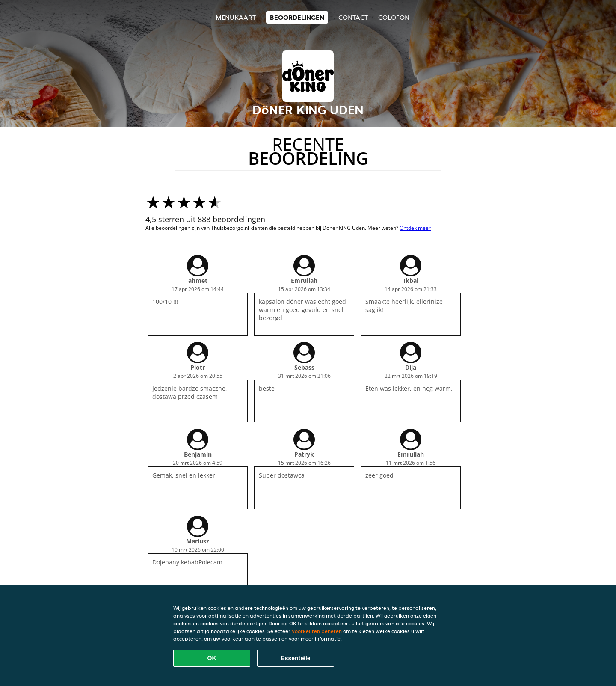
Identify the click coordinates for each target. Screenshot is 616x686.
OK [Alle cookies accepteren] (212, 658)
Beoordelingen (297, 17)
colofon (394, 17)
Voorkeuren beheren (317, 631)
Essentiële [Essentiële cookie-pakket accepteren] (295, 658)
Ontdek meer (415, 228)
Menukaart (236, 17)
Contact (353, 17)
